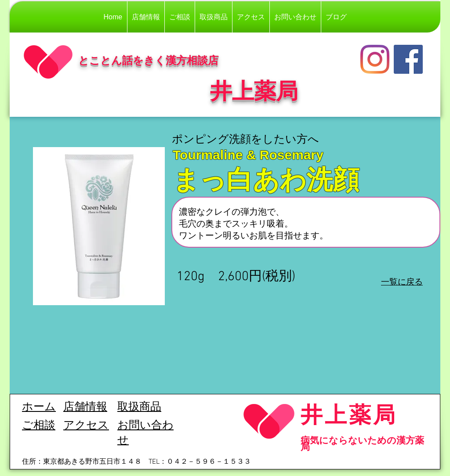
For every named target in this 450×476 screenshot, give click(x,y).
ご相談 (39, 426)
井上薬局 (349, 414)
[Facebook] (408, 59)
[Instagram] (375, 59)
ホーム (39, 407)
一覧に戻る (402, 281)
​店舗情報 (85, 407)
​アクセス (86, 426)
